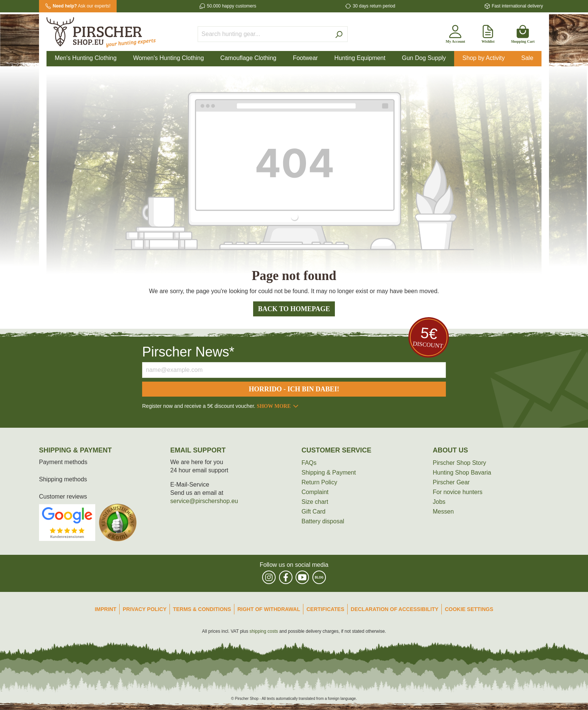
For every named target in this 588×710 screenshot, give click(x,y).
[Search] (339, 34)
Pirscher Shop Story (459, 463)
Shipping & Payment (329, 473)
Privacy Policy (145, 609)
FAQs (309, 463)
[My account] (455, 33)
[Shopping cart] (523, 33)
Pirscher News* (188, 352)
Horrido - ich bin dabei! (294, 389)
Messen (443, 512)
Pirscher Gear (451, 482)
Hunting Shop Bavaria (462, 473)
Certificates (325, 609)
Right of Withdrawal (269, 609)
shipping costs (264, 631)
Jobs (439, 502)
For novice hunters (458, 492)
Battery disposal (323, 521)
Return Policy (319, 482)
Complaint (315, 492)
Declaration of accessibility (394, 609)
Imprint (106, 609)
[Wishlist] (488, 33)
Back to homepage (294, 309)
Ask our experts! (82, 6)
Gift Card (313, 512)
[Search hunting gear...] (264, 34)
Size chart (315, 502)
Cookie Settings (469, 609)
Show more (278, 406)
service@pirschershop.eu (204, 501)
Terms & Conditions (202, 609)
